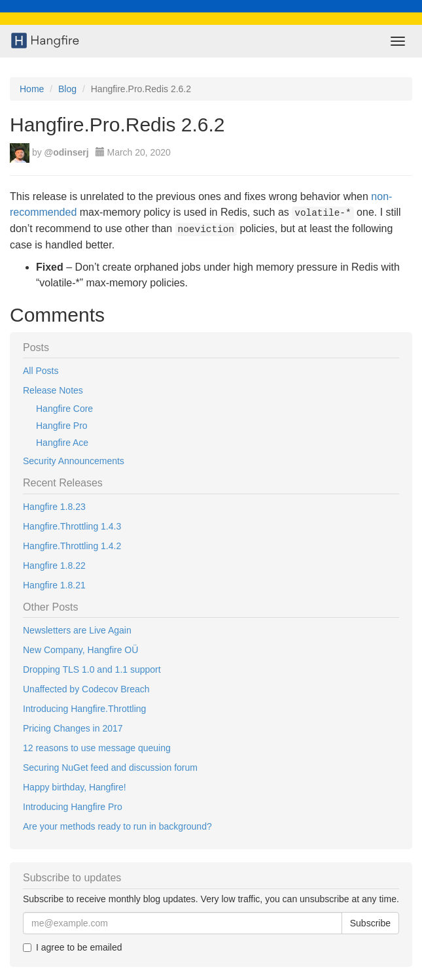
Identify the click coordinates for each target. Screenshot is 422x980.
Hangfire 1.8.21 (54, 585)
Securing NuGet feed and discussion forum (110, 768)
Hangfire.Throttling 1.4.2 (72, 546)
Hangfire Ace (62, 443)
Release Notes (53, 390)
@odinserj (67, 152)
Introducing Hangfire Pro (73, 807)
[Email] (183, 923)
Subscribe (370, 923)
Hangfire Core (64, 409)
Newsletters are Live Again (77, 630)
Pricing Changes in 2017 (73, 728)
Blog (67, 89)
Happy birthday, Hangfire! (75, 787)
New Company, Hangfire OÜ (80, 650)
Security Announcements (74, 461)
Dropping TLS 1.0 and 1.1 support (92, 669)
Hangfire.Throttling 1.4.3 (72, 526)
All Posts (41, 371)
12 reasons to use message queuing (97, 748)
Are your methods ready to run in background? (117, 826)
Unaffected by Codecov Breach (86, 689)
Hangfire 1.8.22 (54, 566)
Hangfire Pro (62, 426)
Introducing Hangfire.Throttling (84, 709)
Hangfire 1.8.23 (54, 507)
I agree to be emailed (73, 947)
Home (32, 89)
